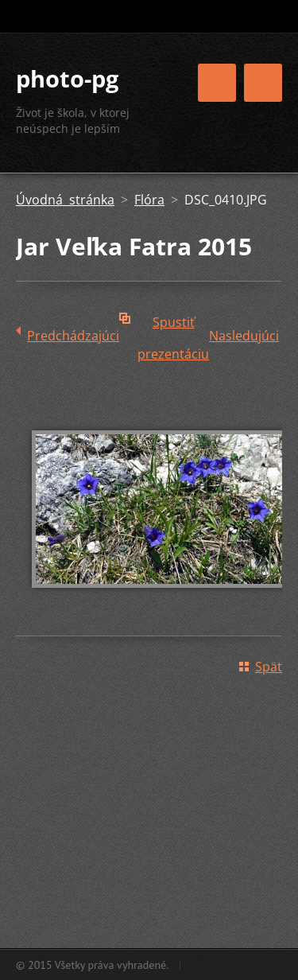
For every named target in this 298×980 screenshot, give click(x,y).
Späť (269, 667)
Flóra (149, 200)
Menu (263, 83)
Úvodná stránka (65, 200)
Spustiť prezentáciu (173, 326)
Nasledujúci (244, 336)
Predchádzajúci (73, 336)
